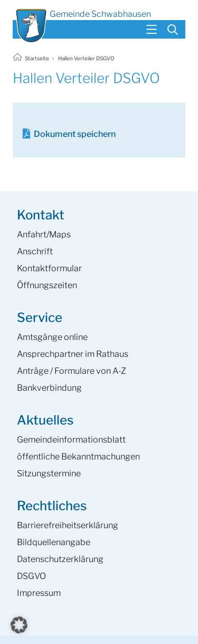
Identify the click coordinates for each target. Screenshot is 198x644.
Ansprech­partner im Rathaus (73, 354)
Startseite (31, 58)
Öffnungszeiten (47, 285)
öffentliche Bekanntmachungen (78, 457)
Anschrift (35, 251)
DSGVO (31, 576)
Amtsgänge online (52, 337)
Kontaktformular (49, 268)
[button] (19, 625)
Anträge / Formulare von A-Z (72, 371)
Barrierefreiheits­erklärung (68, 525)
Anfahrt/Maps (44, 234)
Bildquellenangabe (54, 542)
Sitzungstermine (49, 473)
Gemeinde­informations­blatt (71, 440)
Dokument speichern (75, 134)
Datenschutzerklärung (60, 559)
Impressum (39, 593)
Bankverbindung (49, 388)
